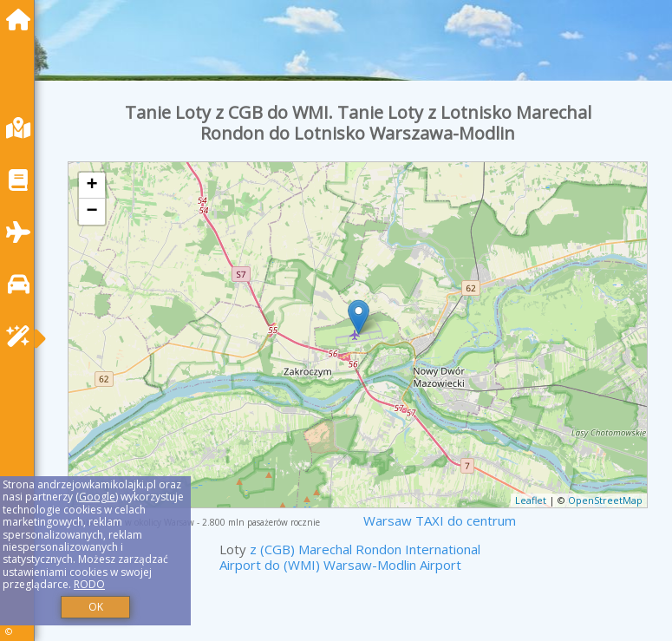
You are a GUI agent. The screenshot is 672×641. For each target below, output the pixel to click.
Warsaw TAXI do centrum (440, 520)
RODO (89, 584)
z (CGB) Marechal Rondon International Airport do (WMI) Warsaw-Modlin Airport (350, 557)
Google (97, 497)
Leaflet (531, 500)
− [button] (92, 212)
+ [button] (92, 186)
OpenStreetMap (605, 500)
